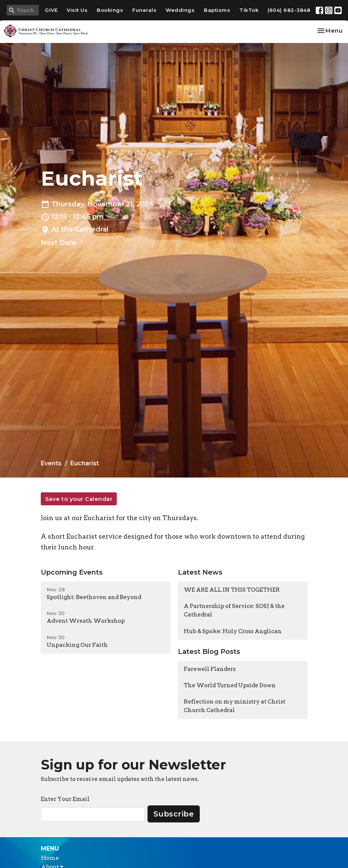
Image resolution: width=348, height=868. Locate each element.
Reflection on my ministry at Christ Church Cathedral (235, 706)
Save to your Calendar (79, 499)
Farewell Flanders (210, 669)
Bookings (110, 10)
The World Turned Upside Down (230, 685)
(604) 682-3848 (289, 10)
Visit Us (77, 10)
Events (51, 463)
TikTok (249, 10)
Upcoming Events (72, 572)
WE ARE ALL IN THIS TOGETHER (232, 590)
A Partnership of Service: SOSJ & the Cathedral (234, 610)
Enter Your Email (65, 799)
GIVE (51, 10)
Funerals (144, 10)
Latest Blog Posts (209, 652)
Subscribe (174, 814)
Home (50, 858)
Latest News (200, 572)
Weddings (180, 10)
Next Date (63, 242)
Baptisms (217, 10)
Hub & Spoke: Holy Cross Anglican (233, 631)
